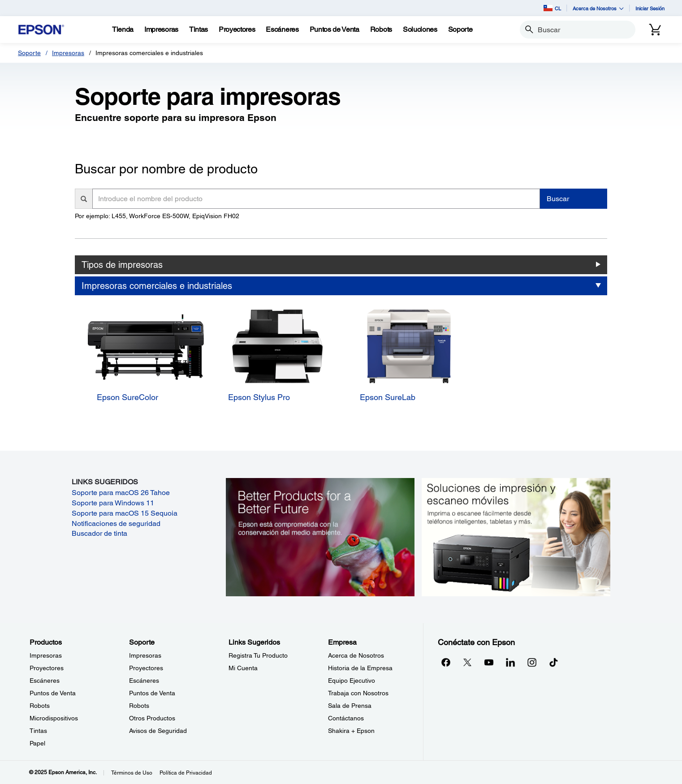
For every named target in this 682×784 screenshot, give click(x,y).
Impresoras (68, 53)
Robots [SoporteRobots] (139, 706)
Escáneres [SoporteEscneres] (144, 681)
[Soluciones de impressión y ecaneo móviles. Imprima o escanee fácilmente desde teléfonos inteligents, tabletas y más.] (516, 536)
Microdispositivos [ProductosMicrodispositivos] (54, 718)
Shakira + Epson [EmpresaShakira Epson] (351, 731)
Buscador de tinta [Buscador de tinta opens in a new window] (99, 533)
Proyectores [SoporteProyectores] (146, 668)
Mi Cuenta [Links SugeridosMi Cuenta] (243, 668)
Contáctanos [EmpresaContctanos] (346, 718)
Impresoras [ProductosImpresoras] (46, 655)
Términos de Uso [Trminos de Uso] (132, 773)
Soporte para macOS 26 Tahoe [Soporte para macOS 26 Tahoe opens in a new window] (121, 493)
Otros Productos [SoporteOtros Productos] (152, 718)
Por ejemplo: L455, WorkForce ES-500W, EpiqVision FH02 (157, 216)
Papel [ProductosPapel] (37, 743)
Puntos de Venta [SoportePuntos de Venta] (152, 693)
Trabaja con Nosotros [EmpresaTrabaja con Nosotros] (358, 693)
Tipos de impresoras (122, 265)
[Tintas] (199, 30)
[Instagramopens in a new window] (532, 662)
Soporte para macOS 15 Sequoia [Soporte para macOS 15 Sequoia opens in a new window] (125, 513)
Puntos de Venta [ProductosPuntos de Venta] (53, 693)
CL (552, 8)
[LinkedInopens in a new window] (510, 662)
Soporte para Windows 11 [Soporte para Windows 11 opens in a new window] (113, 503)
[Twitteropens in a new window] (467, 662)
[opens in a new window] (553, 662)
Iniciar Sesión (650, 8)
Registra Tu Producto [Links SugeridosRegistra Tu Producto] (258, 655)
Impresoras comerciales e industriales (157, 286)
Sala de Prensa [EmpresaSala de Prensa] (350, 706)
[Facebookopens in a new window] (446, 662)
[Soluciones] (420, 30)
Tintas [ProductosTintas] (38, 731)
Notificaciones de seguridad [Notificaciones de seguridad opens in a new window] (116, 523)
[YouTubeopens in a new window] (489, 662)
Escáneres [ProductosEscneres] (45, 681)
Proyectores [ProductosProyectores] (47, 668)
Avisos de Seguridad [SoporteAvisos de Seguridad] (158, 731)
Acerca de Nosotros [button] (598, 8)
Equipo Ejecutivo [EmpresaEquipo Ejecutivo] (352, 681)
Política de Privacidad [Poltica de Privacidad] (186, 773)
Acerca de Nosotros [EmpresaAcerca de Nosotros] (356, 655)
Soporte (29, 53)
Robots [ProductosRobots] (40, 706)
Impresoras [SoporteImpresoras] (145, 655)
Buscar (558, 199)
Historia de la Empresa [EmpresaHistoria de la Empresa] (360, 668)
